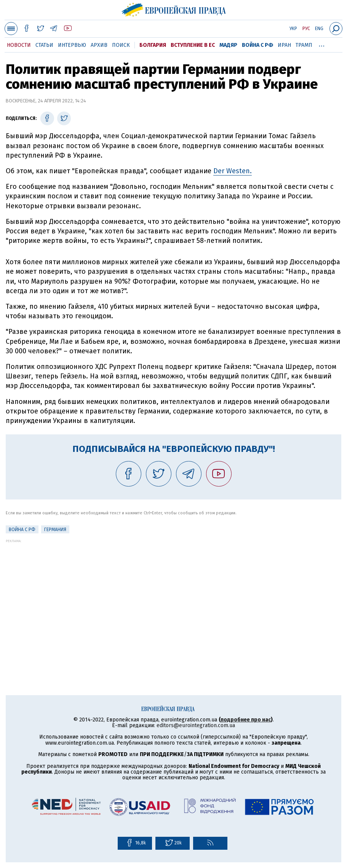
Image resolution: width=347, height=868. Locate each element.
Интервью (72, 45)
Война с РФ (257, 45)
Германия (55, 530)
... (322, 44)
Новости (19, 45)
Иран (284, 45)
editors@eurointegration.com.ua (196, 725)
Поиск (121, 45)
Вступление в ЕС (193, 45)
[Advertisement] (173, 596)
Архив (99, 45)
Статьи (44, 45)
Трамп (304, 45)
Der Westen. (233, 171)
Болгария (153, 45)
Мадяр (228, 45)
